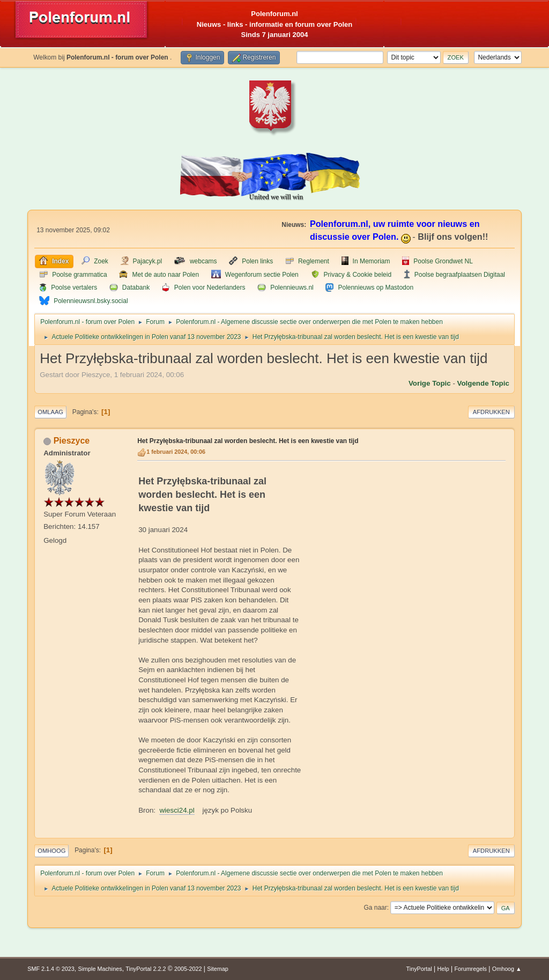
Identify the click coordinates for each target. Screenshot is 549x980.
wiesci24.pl (177, 810)
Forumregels (470, 969)
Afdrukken (491, 412)
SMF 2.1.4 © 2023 (51, 969)
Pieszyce (72, 441)
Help (443, 969)
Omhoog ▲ (507, 969)
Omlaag (50, 412)
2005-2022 (188, 969)
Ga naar (375, 908)
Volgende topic (483, 383)
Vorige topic (430, 383)
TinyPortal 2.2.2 (146, 969)
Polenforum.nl (339, 224)
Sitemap (218, 969)
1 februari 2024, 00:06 (176, 452)
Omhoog (51, 851)
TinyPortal (419, 969)
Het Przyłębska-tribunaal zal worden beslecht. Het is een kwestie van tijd (248, 441)
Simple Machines (100, 969)
